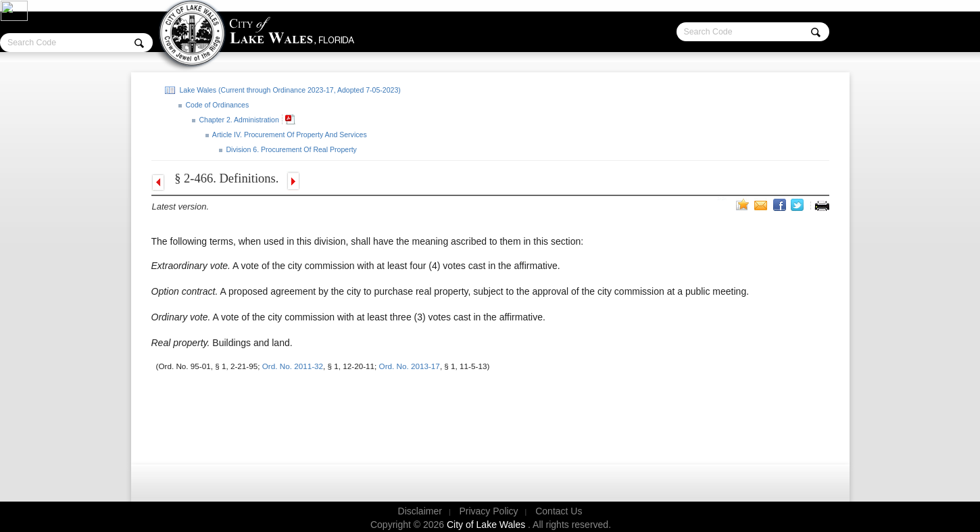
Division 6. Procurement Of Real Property (291, 149)
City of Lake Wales (487, 525)
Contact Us (559, 511)
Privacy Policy (488, 511)
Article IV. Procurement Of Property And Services (289, 135)
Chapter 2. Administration (238, 120)
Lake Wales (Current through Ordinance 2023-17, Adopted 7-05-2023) (289, 90)
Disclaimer (420, 511)
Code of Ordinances (217, 105)
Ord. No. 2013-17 (410, 366)
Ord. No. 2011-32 (293, 366)
